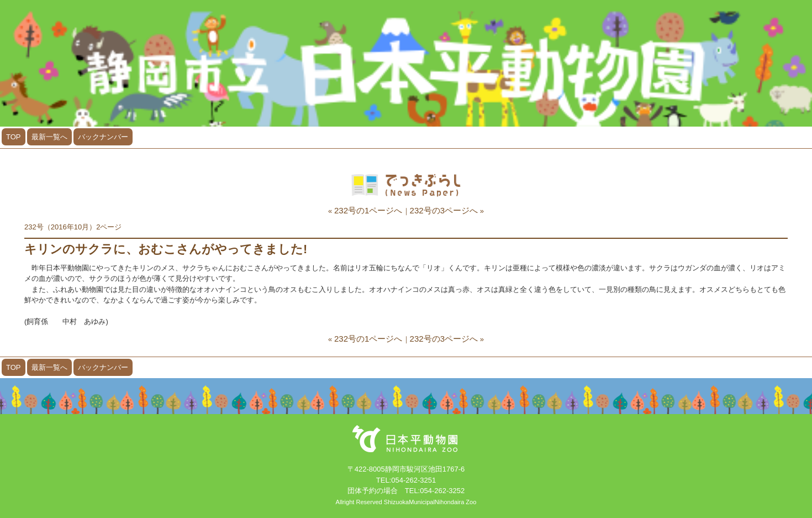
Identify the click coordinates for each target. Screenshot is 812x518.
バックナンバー (103, 137)
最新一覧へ (49, 137)
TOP (14, 137)
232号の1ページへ (368, 210)
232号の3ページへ (444, 210)
